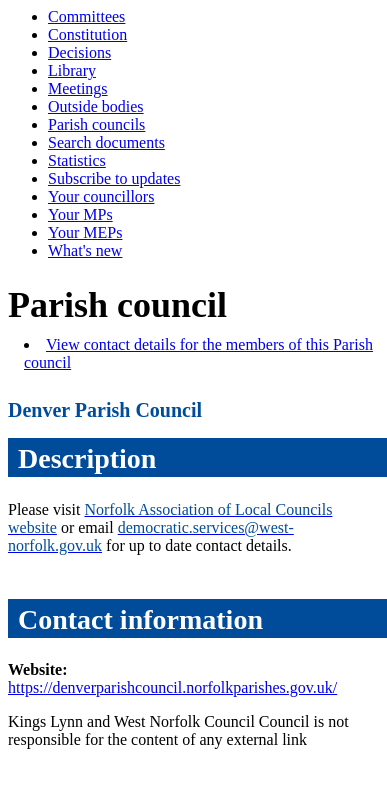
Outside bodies (96, 106)
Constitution (87, 34)
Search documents (106, 142)
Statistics (77, 160)
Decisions (79, 52)
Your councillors (101, 196)
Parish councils (96, 124)
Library (72, 70)
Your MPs (80, 214)
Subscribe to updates (114, 178)
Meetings (78, 88)
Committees (86, 16)
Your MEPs (85, 232)
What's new (85, 250)
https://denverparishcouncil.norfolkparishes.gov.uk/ (172, 687)
